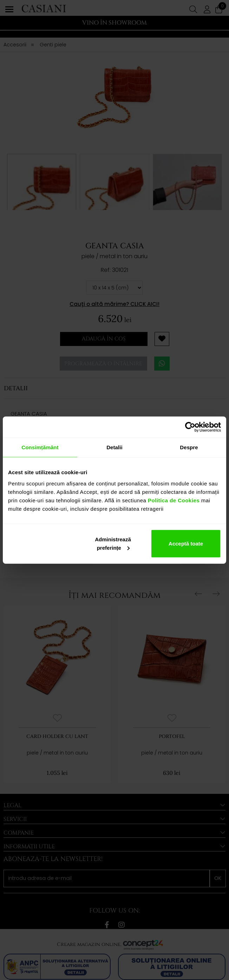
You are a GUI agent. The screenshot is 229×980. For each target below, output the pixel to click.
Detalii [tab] (115, 447)
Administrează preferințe (113, 543)
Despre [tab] (189, 447)
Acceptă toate (186, 543)
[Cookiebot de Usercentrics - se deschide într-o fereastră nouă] (190, 427)
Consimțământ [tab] (40, 447)
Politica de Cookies (173, 500)
